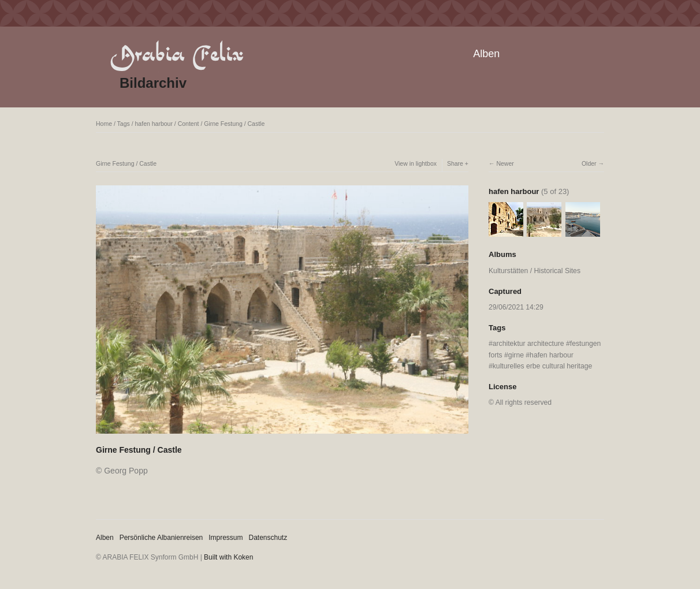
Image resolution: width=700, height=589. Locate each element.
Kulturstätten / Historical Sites (535, 271)
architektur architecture (528, 344)
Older (589, 163)
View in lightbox (416, 163)
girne (516, 355)
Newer (505, 163)
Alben (486, 54)
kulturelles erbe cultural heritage (543, 366)
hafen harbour (154, 124)
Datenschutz (268, 538)
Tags (124, 124)
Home (104, 124)
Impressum (226, 538)
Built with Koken (228, 557)
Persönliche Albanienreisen (161, 538)
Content (189, 124)
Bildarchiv (153, 83)
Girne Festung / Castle (234, 124)
